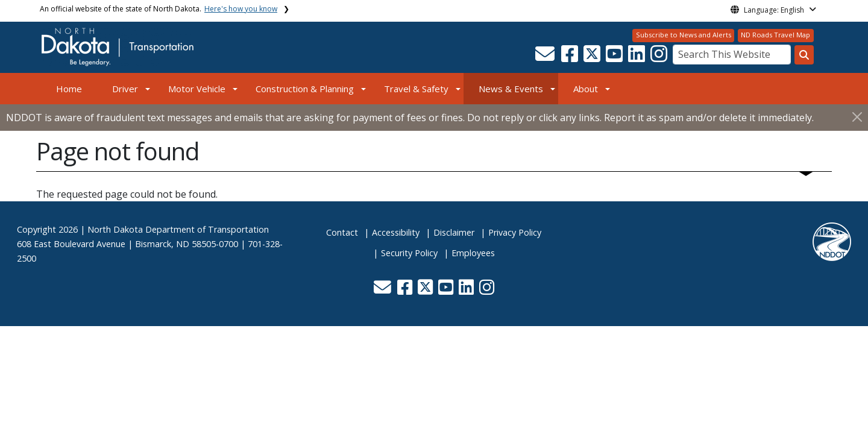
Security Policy (409, 253)
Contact (342, 232)
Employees (473, 253)
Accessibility (396, 232)
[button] (546, 57)
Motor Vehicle (197, 89)
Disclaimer (454, 232)
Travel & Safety (416, 89)
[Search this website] (804, 55)
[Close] (857, 117)
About (586, 89)
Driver (125, 89)
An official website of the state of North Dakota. (159, 9)
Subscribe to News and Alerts (684, 35)
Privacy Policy (515, 232)
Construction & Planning (305, 89)
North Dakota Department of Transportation (178, 229)
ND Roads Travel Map (775, 35)
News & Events (511, 89)
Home (69, 89)
